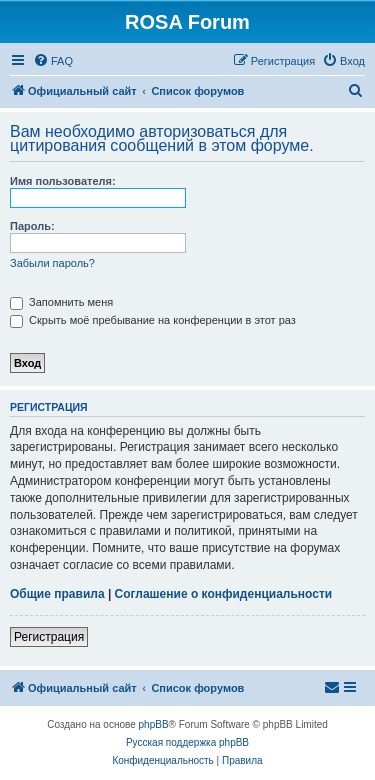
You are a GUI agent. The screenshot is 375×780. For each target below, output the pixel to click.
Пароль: (32, 226)
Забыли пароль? (52, 263)
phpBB (154, 724)
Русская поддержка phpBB (187, 742)
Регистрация (49, 637)
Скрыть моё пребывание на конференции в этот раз (153, 320)
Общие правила (57, 594)
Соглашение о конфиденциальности (224, 594)
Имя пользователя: (63, 181)
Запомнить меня (61, 302)
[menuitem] (53, 61)
